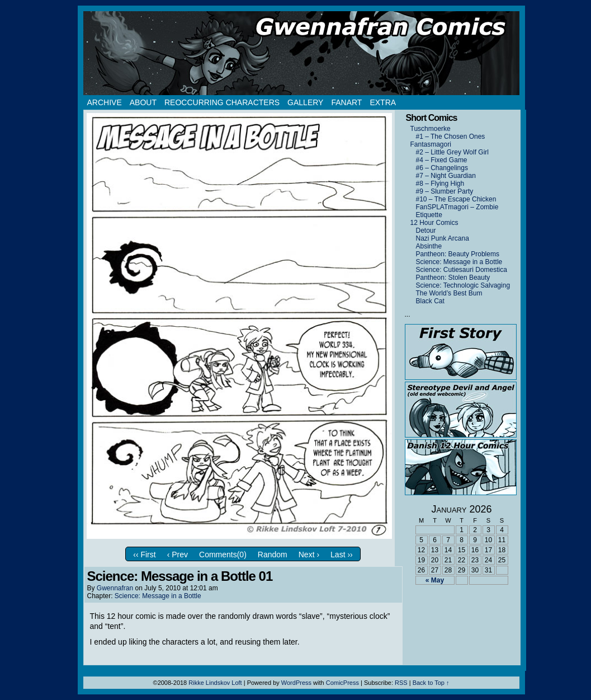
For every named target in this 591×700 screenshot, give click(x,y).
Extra (383, 102)
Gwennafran (115, 588)
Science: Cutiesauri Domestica (462, 270)
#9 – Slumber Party (445, 191)
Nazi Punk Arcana (443, 238)
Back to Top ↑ (431, 683)
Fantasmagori (431, 144)
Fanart (346, 102)
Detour (426, 231)
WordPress (296, 683)
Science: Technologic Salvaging (463, 285)
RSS (401, 683)
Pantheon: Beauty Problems (458, 254)
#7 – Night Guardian (446, 176)
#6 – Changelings (442, 168)
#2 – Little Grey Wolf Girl (453, 152)
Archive (105, 102)
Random (273, 555)
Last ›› (342, 555)
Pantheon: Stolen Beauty (453, 278)
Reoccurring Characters (222, 102)
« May (435, 580)
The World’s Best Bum (449, 293)
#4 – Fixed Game (442, 160)
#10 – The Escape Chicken (456, 199)
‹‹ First (144, 555)
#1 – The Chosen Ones (451, 137)
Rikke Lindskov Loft (215, 683)
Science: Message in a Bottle (158, 596)
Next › (309, 555)
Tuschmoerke (431, 129)
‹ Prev (178, 555)
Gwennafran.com (301, 53)
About (143, 102)
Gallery (305, 102)
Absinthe (429, 246)
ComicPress (342, 683)
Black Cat (430, 301)
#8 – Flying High (440, 184)
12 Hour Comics (434, 223)
